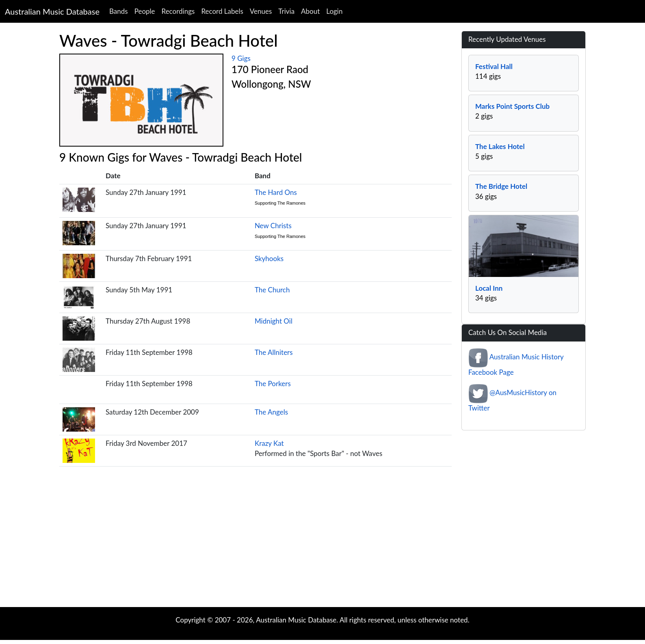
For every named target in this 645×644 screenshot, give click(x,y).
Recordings (178, 11)
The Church (272, 290)
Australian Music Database (52, 11)
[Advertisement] (322, 542)
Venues (261, 11)
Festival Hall (494, 66)
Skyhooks (269, 258)
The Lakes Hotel (500, 146)
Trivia (286, 11)
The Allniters (274, 352)
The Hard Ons (276, 192)
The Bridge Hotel (501, 186)
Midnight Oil (274, 321)
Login (334, 11)
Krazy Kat (269, 443)
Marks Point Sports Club (512, 106)
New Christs (273, 226)
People (145, 11)
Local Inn (489, 288)
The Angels (271, 412)
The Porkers (273, 384)
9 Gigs (241, 58)
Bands (119, 11)
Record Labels (222, 11)
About (310, 11)
